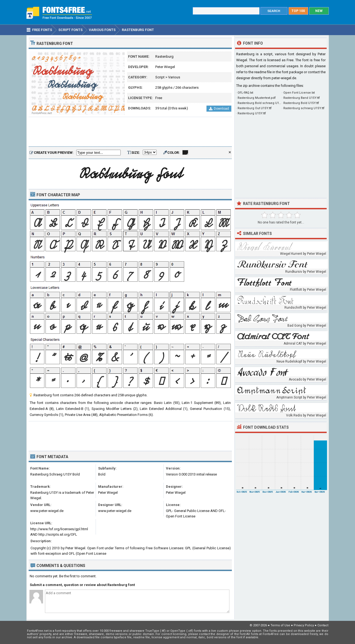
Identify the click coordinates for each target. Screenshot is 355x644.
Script (160, 77)
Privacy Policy (304, 625)
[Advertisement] (130, 132)
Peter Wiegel (165, 67)
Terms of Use (280, 625)
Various (174, 77)
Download (219, 109)
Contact (323, 625)
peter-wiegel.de (284, 78)
